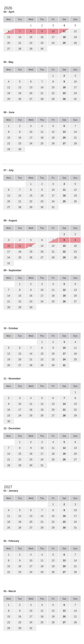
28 (20, 49)
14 (20, 37)
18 (9, 93)
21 (20, 43)
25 (9, 99)
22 (31, 43)
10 (75, 82)
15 (31, 37)
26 (75, 43)
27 (9, 49)
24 (53, 43)
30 (42, 49)
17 (53, 37)
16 (42, 37)
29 (31, 49)
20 (9, 43)
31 (75, 99)
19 (75, 37)
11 (9, 87)
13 (9, 37)
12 (75, 31)
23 (42, 43)
